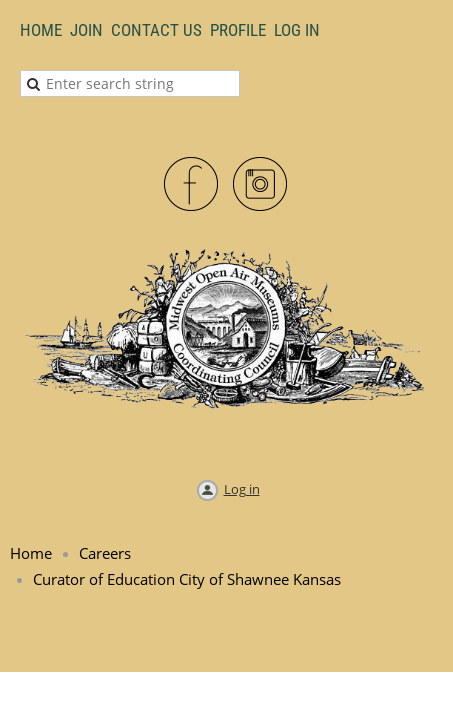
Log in (242, 489)
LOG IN (297, 30)
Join (86, 30)
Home (41, 30)
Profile (238, 30)
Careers (105, 553)
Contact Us (156, 30)
